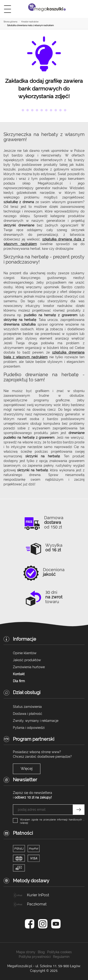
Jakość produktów (27, 660)
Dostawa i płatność (28, 714)
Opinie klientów (25, 653)
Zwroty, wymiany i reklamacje (36, 721)
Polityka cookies (59, 952)
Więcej (27, 769)
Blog (41, 952)
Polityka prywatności (35, 957)
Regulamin (61, 957)
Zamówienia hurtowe (29, 667)
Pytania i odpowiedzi (29, 728)
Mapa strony (26, 952)
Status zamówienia (27, 707)
